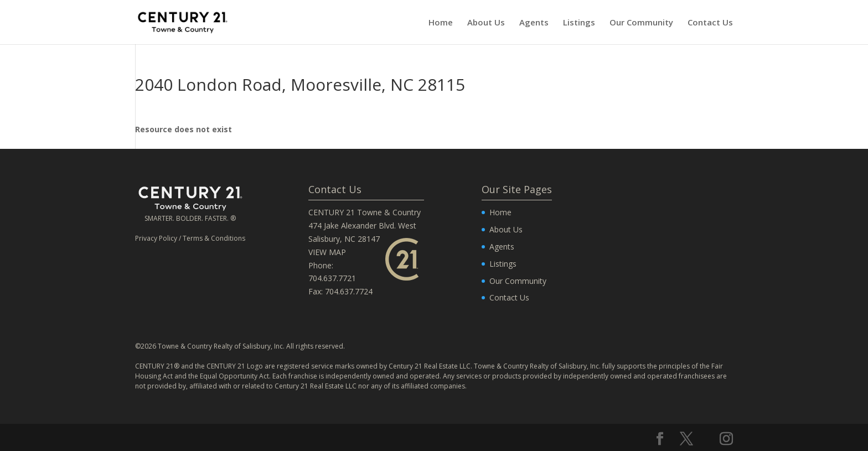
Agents (534, 23)
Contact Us (710, 23)
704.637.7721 (332, 278)
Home (441, 23)
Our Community (641, 23)
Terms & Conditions (214, 238)
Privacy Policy (156, 238)
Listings (579, 23)
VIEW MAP (327, 252)
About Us (486, 23)
